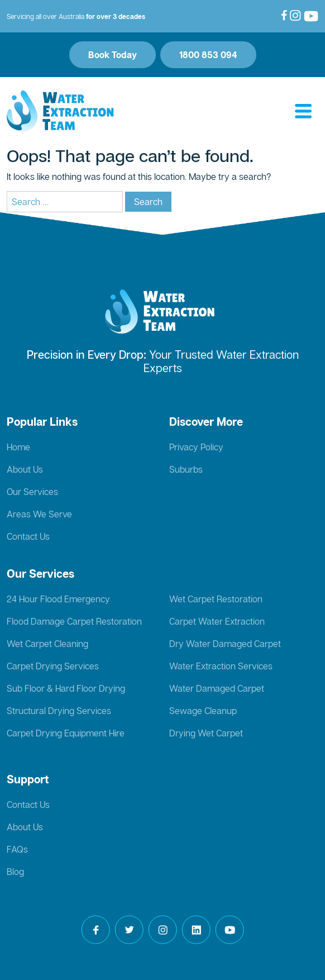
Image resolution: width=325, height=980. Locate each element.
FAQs (17, 849)
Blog (15, 872)
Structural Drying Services (59, 711)
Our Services (32, 492)
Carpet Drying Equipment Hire (66, 733)
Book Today (113, 55)
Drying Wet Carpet (206, 733)
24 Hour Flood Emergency (58, 599)
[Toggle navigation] (303, 112)
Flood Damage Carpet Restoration (74, 621)
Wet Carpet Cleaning (47, 644)
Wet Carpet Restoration (216, 599)
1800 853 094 (208, 55)
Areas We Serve (39, 514)
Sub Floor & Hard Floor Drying (66, 688)
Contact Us (28, 536)
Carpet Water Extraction (217, 621)
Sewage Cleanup (203, 711)
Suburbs (186, 469)
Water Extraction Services (221, 666)
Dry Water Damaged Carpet (225, 644)
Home (18, 447)
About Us (25, 469)
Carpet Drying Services (53, 666)
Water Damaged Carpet (217, 688)
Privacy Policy (196, 447)
